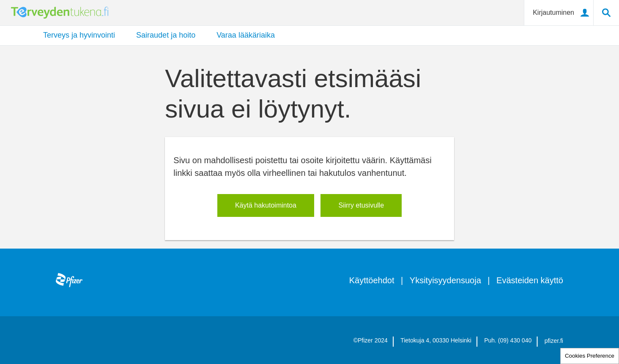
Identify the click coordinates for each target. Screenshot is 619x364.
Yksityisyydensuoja (445, 280)
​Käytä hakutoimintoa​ (266, 205)
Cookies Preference (590, 356)
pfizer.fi (554, 341)
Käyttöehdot (372, 280)
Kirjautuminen (553, 12)
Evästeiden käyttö (530, 280)
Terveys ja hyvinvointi (79, 35)
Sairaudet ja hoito (166, 35)
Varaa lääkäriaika (246, 35)
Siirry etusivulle (361, 205)
